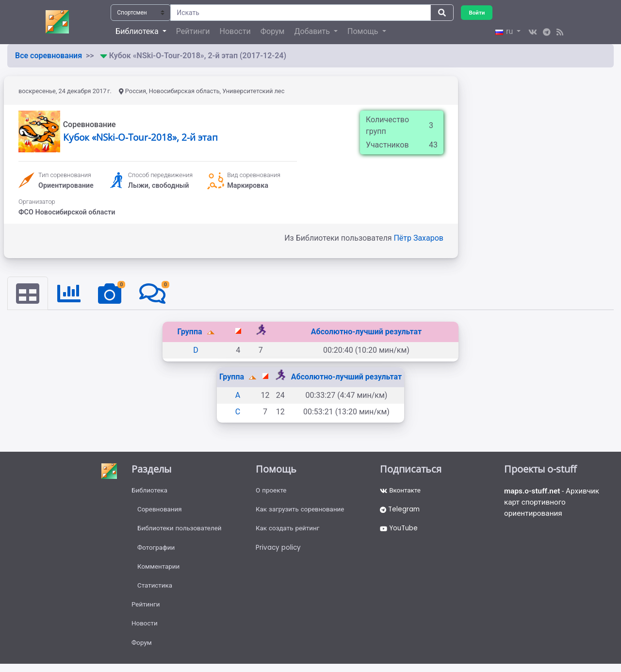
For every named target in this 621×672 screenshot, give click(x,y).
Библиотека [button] (138, 31)
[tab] (28, 294)
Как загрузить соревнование (302, 511)
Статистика (155, 590)
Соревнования (161, 511)
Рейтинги (193, 31)
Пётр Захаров (418, 238)
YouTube (400, 531)
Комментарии (159, 571)
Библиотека (150, 491)
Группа (190, 332)
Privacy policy (279, 551)
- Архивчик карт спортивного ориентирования (554, 503)
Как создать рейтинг (289, 531)
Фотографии (157, 551)
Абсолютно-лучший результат (366, 332)
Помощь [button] (364, 31)
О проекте (272, 491)
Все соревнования (49, 56)
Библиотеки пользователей (181, 531)
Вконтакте (401, 491)
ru (505, 31)
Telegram (401, 511)
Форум (273, 31)
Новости (235, 31)
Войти (477, 12)
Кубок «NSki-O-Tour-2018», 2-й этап (140, 137)
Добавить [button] (313, 31)
